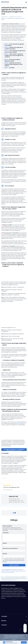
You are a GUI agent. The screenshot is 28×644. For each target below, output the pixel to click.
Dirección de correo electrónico (10, 548)
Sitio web (5, 554)
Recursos (14, 621)
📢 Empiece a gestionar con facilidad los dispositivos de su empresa (14, 450)
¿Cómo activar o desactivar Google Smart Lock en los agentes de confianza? (14, 56)
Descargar (24, 642)
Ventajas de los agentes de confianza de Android (14, 48)
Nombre (5, 543)
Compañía (14, 616)
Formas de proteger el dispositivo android (12, 60)
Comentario (6, 533)
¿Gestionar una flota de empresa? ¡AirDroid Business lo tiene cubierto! (13, 64)
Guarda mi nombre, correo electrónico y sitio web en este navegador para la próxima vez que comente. (13, 560)
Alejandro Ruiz (13, 496)
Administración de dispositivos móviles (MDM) (13, 19)
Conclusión (9, 68)
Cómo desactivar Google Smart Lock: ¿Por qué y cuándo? (15, 51)
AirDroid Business (20, 423)
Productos (14, 625)
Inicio (2, 577)
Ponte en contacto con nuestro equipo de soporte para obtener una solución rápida (13, 572)
